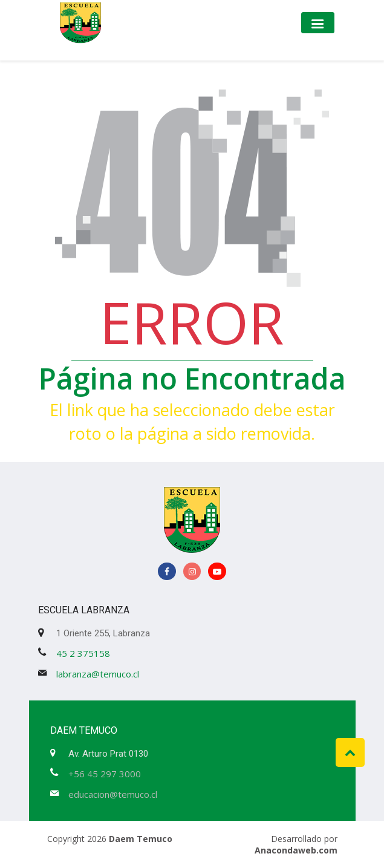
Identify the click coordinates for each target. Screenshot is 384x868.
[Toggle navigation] (318, 23)
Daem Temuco (141, 839)
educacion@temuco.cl (113, 794)
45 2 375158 (83, 653)
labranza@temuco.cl (98, 674)
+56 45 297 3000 (105, 774)
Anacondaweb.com (296, 850)
